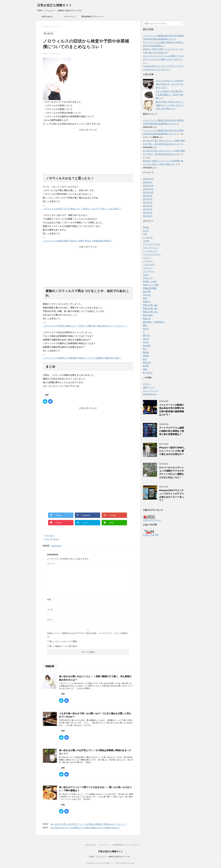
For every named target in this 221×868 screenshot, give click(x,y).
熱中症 (146, 339)
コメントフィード (151, 391)
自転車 (146, 356)
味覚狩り (147, 302)
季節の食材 (148, 315)
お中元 (146, 231)
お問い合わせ (47, 17)
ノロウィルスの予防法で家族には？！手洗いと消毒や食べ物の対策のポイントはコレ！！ (85, 326)
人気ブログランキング (152, 520)
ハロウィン (148, 268)
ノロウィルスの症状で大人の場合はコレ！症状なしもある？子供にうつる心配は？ (82, 209)
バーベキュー (149, 271)
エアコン (147, 258)
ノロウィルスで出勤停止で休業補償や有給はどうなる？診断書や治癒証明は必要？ (82, 358)
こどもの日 (148, 237)
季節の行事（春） (151, 308)
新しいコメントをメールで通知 (63, 641)
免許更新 (147, 292)
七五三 (146, 275)
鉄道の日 (147, 363)
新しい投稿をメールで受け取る (63, 646)
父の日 (146, 342)
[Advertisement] (88, 149)
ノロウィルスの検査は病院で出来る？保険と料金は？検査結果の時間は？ (78, 241)
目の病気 (147, 346)
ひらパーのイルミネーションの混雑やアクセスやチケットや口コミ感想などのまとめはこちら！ (164, 59)
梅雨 (145, 325)
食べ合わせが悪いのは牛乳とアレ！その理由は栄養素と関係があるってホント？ (89, 824)
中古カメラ (148, 278)
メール (50, 610)
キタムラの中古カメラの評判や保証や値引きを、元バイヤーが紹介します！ (170, 84)
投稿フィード (149, 387)
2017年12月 (148, 186)
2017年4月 (148, 213)
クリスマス (148, 261)
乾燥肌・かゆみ (150, 281)
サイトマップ (70, 17)
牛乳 (47, 539)
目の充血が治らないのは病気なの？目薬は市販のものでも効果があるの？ (85, 828)
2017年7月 (148, 203)
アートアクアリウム (152, 244)
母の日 (146, 329)
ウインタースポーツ (152, 254)
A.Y (144, 157)
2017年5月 (148, 209)
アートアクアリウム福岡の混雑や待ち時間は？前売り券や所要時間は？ (172, 431)
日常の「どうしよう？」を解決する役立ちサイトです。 (111, 857)
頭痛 (145, 369)
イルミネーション (151, 248)
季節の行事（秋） (151, 312)
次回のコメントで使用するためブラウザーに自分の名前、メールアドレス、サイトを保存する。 (88, 635)
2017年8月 (148, 199)
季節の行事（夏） (151, 305)
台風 (145, 298)
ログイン (147, 384)
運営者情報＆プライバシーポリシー (92, 17)
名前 (49, 599)
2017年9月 (148, 196)
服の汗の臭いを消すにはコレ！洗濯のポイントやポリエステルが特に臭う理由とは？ (170, 105)
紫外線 (146, 352)
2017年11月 (148, 189)
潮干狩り (147, 335)
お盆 (145, 234)
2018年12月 (148, 179)
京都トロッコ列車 (151, 285)
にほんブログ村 (151, 535)
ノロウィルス (149, 264)
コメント (51, 564)
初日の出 (147, 295)
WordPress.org (149, 394)
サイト (50, 620)
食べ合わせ (50, 536)
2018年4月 (148, 182)
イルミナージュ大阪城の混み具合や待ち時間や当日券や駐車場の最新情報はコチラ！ (172, 410)
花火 (145, 359)
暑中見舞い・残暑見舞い (154, 322)
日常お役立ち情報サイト (55, 5)
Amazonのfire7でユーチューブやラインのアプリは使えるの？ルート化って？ (172, 495)
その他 (146, 241)
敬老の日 (147, 319)
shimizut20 (56, 546)
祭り (145, 349)
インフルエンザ (150, 251)
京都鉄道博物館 (150, 288)
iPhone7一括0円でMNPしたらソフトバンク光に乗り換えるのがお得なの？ (172, 451)
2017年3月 (148, 216)
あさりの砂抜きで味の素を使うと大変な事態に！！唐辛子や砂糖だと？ (170, 95)
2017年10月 (148, 192)
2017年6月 (148, 206)
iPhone (146, 227)
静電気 (146, 366)
